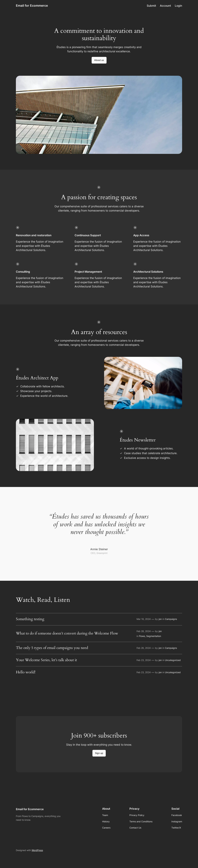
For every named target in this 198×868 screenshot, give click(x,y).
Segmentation (154, 636)
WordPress (37, 850)
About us (99, 60)
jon (160, 619)
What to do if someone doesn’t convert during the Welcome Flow (67, 634)
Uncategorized (173, 660)
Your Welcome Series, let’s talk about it (46, 660)
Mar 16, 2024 (144, 619)
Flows (142, 636)
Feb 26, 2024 (144, 648)
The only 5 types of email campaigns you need (52, 648)
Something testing (30, 619)
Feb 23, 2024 (144, 660)
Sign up (99, 753)
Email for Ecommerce (32, 6)
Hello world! (26, 672)
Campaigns (171, 619)
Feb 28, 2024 (144, 631)
